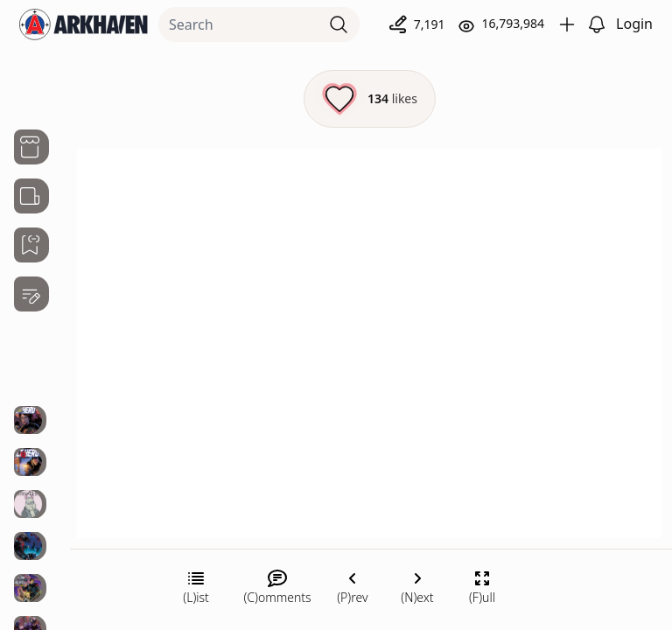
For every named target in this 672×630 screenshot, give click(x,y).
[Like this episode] (370, 99)
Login (634, 24)
